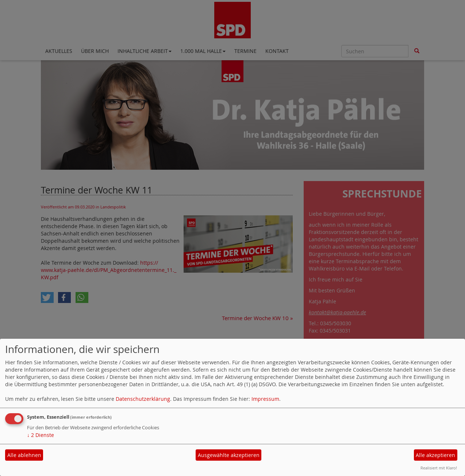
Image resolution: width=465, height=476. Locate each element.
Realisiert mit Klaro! (439, 468)
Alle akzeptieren (435, 455)
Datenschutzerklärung (143, 399)
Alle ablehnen (24, 455)
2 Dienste (41, 435)
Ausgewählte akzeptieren (229, 455)
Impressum (265, 399)
